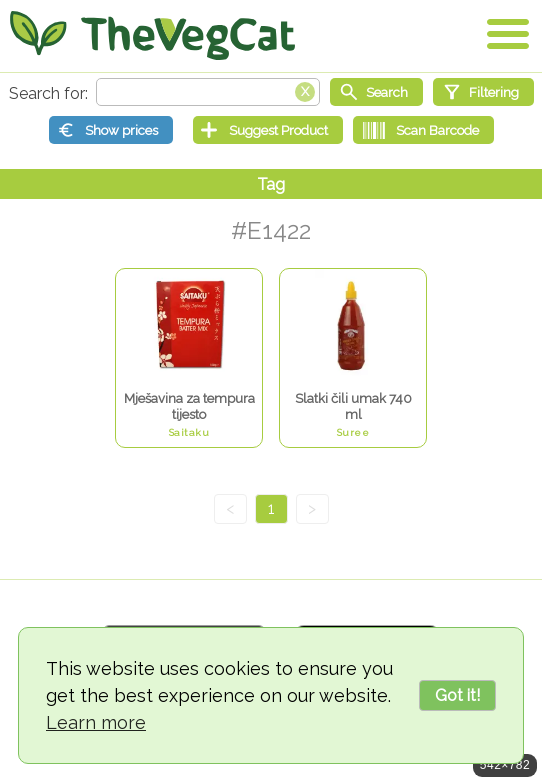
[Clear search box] (305, 90)
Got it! (457, 695)
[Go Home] (152, 35)
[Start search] (376, 92)
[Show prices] (111, 130)
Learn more (96, 722)
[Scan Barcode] (423, 130)
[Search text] (208, 92)
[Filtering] (483, 92)
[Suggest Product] (268, 130)
